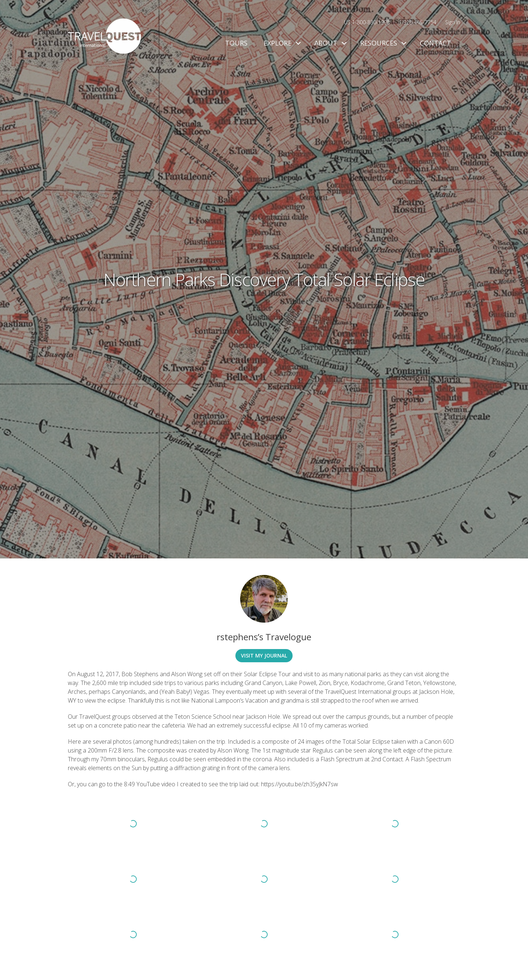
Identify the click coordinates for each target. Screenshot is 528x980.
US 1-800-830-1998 (367, 22)
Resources (382, 43)
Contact (435, 43)
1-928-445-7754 (417, 22)
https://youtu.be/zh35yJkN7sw (300, 784)
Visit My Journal (264, 655)
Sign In (453, 22)
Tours (236, 43)
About (329, 43)
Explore (281, 43)
